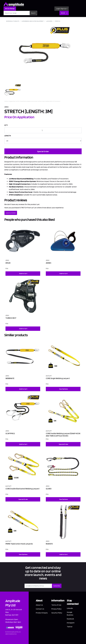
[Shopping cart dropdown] (67, 13)
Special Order (43, 151)
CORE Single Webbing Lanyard (58, 378)
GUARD (49, 489)
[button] (62, 9)
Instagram (71, 623)
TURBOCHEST (11, 318)
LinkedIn (70, 608)
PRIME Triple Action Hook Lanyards (19, 544)
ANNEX (49, 263)
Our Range (10, 9)
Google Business (70, 614)
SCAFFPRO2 (10, 433)
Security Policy (57, 613)
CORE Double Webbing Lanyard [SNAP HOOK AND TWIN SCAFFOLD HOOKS (63, 435)
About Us (39, 605)
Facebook (70, 619)
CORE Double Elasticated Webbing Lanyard (22, 489)
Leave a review (11, 213)
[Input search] (17, 13)
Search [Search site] (33, 13)
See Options (63, 389)
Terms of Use (56, 605)
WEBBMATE (10, 378)
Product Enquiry (39, 614)
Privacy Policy (56, 609)
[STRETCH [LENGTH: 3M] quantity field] (43, 130)
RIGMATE (49, 544)
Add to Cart (23, 273)
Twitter (70, 627)
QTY (6, 125)
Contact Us (40, 609)
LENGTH (8, 136)
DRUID (8, 263)
